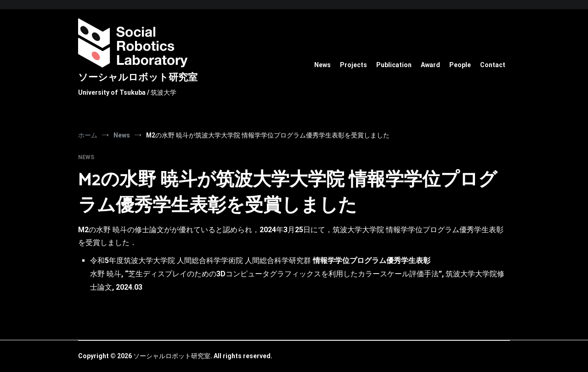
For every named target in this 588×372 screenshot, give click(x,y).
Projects (353, 65)
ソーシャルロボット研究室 (138, 78)
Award (430, 65)
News (322, 65)
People (460, 65)
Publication (394, 65)
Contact (493, 65)
